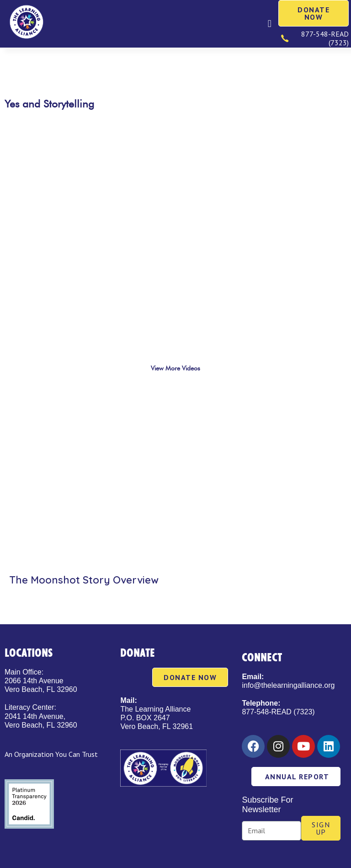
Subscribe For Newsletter (267, 805)
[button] (269, 24)
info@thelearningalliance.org (288, 685)
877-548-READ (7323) (278, 712)
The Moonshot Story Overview (84, 580)
